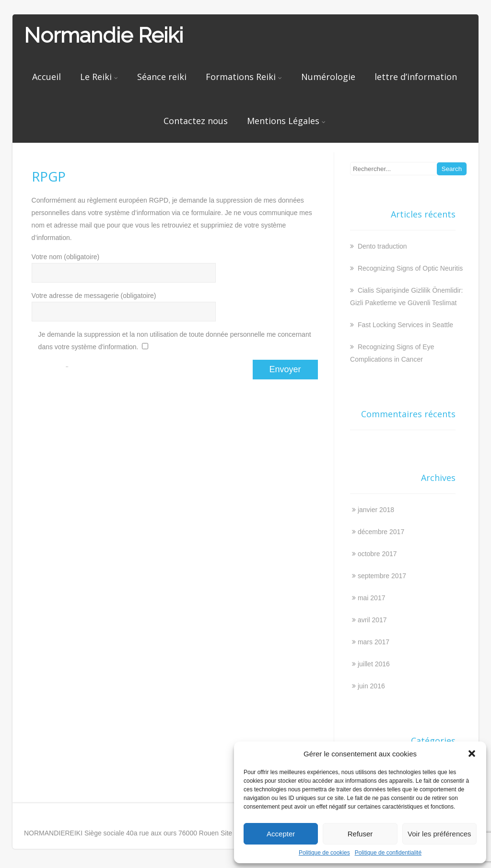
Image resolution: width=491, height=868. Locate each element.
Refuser (360, 834)
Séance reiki (162, 77)
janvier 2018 (376, 510)
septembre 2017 (382, 576)
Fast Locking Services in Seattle (404, 325)
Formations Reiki (244, 77)
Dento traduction (381, 246)
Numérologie (328, 77)
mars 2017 (374, 642)
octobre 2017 (377, 554)
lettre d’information (416, 77)
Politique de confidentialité (388, 853)
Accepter (281, 834)
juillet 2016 (374, 664)
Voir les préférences (439, 834)
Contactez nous (196, 121)
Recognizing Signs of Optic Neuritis (409, 268)
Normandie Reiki (104, 35)
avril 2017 (372, 620)
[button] (472, 754)
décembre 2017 (381, 532)
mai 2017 (372, 598)
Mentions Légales (286, 121)
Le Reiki (99, 77)
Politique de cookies (324, 853)
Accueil (47, 77)
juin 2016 (371, 686)
